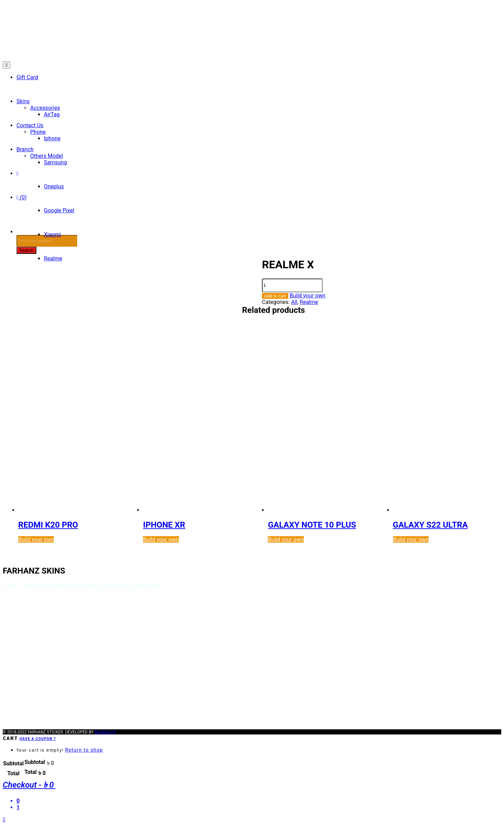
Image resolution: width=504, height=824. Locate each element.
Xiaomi (52, 234)
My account (18, 687)
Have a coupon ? (38, 737)
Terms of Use (20, 612)
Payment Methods (26, 646)
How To (13, 633)
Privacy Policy (21, 605)
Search (26, 250)
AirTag (52, 114)
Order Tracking (22, 639)
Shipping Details (24, 626)
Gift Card (27, 77)
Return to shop (84, 749)
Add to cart (275, 296)
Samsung (55, 162)
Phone (38, 132)
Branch (25, 149)
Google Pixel (59, 210)
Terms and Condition (30, 619)
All (294, 302)
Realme (309, 302)
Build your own (308, 296)
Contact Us (30, 125)
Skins (23, 101)
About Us (15, 598)
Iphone (52, 138)
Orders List (17, 694)
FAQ (8, 681)
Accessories (45, 108)
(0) (22, 197)
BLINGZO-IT (105, 731)
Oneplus (54, 186)
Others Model (47, 156)
